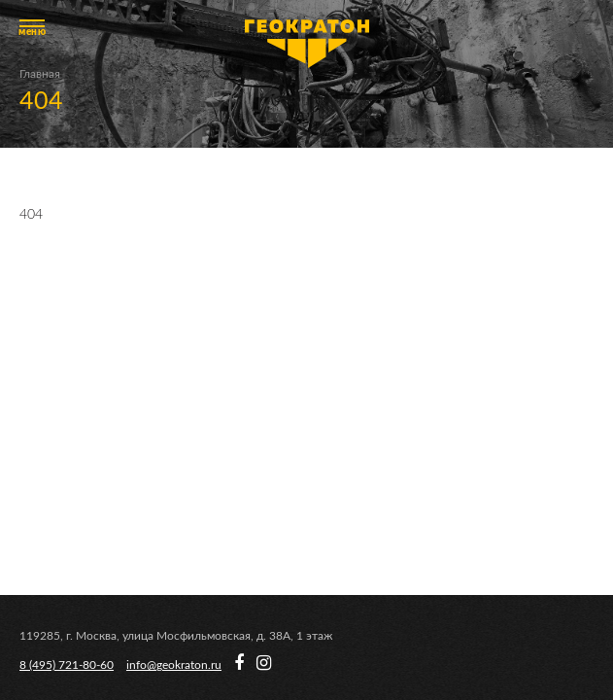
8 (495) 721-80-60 (67, 665)
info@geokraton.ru (174, 665)
